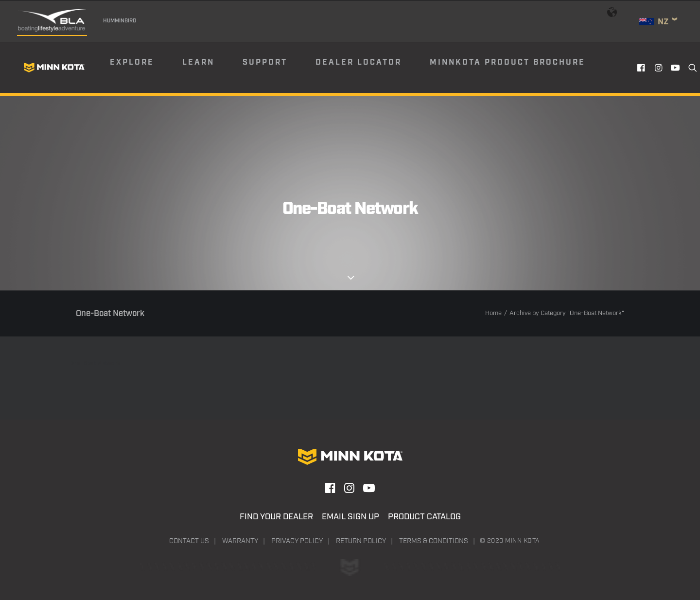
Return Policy (361, 541)
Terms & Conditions (434, 541)
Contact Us (189, 541)
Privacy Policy (297, 541)
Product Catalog (424, 517)
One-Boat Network (95, 363)
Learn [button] (198, 62)
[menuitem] (145, 68)
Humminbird (120, 21)
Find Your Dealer (276, 517)
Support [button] (265, 62)
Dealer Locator (359, 62)
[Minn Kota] (54, 68)
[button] (642, 68)
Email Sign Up (350, 517)
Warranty (240, 541)
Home (493, 313)
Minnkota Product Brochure (507, 62)
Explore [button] (132, 62)
